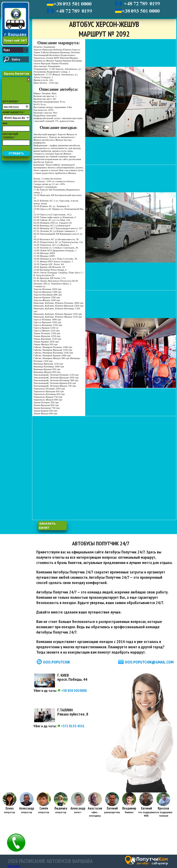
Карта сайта (14, 866)
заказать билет (47, 526)
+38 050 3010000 (72, 690)
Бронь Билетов (17, 73)
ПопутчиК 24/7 (15, 40)
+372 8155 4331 (71, 726)
